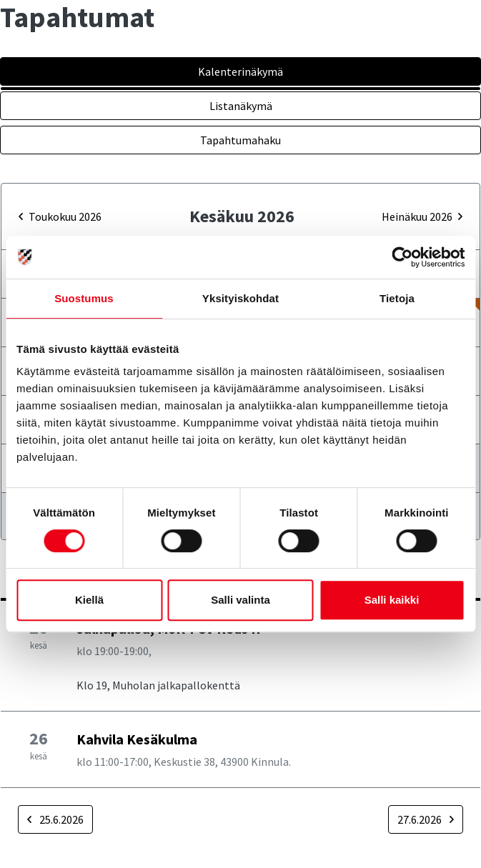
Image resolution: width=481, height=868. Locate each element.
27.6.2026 (426, 819)
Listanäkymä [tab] (241, 106)
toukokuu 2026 (60, 216)
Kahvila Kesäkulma (137, 739)
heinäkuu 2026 (422, 216)
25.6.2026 (55, 819)
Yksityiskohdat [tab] (240, 298)
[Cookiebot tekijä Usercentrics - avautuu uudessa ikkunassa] (402, 257)
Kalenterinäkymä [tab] (240, 71)
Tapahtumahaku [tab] (240, 140)
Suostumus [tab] (84, 298)
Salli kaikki (392, 600)
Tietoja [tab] (397, 298)
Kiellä (89, 600)
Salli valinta (240, 600)
